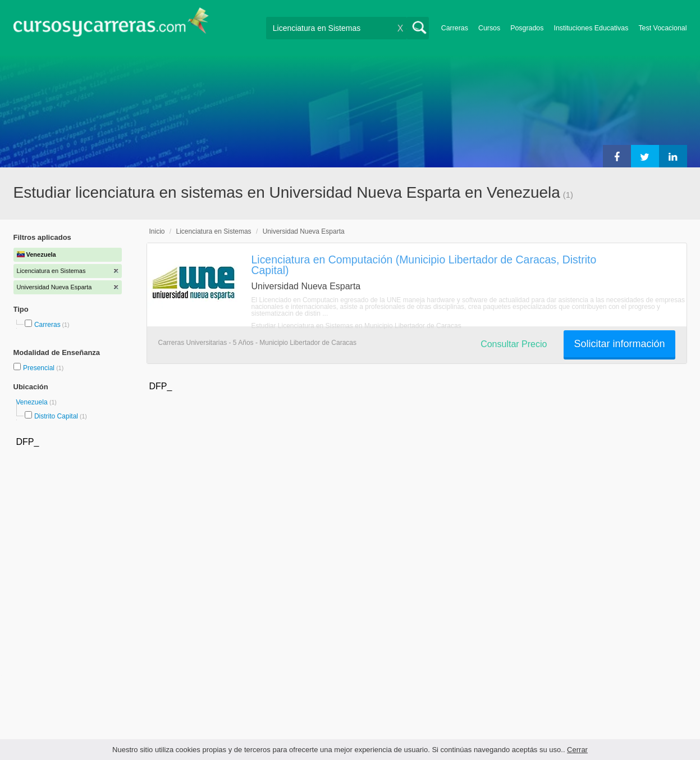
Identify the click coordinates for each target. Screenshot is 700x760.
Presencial (40, 368)
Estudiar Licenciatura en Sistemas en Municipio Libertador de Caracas (356, 326)
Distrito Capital (56, 416)
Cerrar (577, 750)
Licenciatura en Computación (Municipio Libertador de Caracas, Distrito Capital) (424, 265)
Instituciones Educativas (591, 28)
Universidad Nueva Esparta (304, 231)
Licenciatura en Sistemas (214, 231)
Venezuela (33, 402)
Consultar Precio (514, 344)
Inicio (157, 231)
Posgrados (527, 28)
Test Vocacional (662, 28)
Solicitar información (619, 344)
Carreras (455, 28)
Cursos (489, 28)
